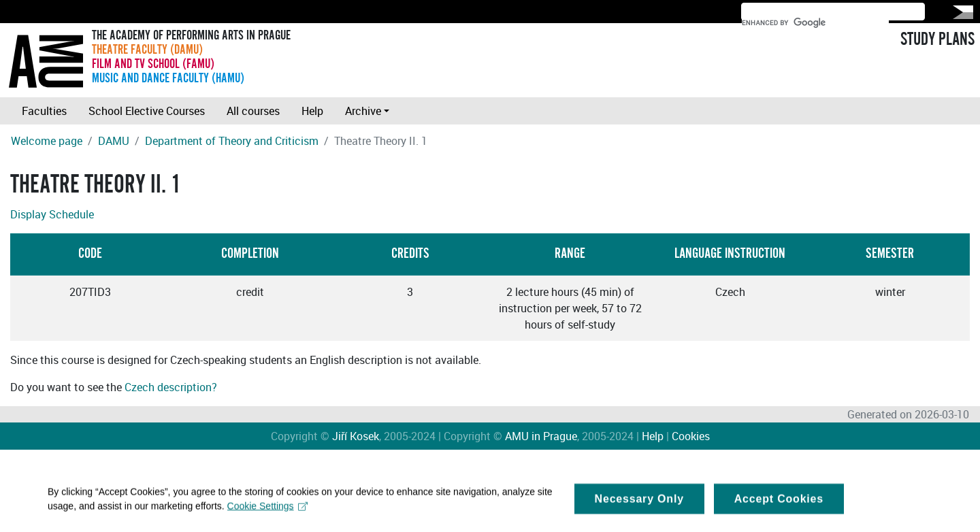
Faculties (44, 111)
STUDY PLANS (937, 39)
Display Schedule (52, 214)
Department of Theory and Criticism (232, 141)
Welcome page (47, 141)
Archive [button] (363, 111)
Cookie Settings (268, 510)
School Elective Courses (147, 111)
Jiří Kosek (356, 436)
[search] (815, 22)
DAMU (114, 141)
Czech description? (171, 387)
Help (312, 111)
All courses (253, 111)
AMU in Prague (541, 436)
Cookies (691, 436)
